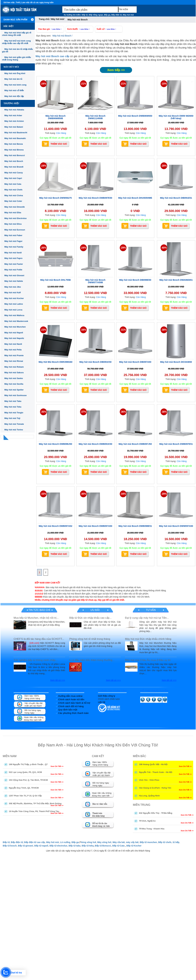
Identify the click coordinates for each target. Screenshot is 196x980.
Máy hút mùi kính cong (15, 85)
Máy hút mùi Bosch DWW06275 (55, 198)
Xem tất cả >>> (58, 680)
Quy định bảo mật (68, 710)
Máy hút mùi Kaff (13, 293)
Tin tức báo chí (39, 610)
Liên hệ (102, 702)
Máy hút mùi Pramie (14, 355)
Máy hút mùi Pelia (13, 350)
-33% (43, 494)
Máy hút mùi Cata (13, 184)
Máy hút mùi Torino (14, 430)
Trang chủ (44, 19)
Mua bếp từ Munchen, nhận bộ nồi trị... (36, 618)
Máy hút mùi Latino (14, 304)
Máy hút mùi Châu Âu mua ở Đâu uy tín (148, 660)
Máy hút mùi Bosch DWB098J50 (55, 444)
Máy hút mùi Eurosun (15, 230)
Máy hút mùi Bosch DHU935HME (135, 198)
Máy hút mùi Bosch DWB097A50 (95, 526)
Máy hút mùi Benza (14, 144)
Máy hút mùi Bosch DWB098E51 (135, 526)
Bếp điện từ (117, 15)
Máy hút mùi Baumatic (15, 138)
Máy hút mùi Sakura (14, 373)
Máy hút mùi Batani (14, 127)
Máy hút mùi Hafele (14, 281)
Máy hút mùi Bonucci (15, 155)
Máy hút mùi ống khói (15, 73)
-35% (43, 412)
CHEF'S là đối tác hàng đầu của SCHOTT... (39, 639)
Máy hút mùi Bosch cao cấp (53, 56)
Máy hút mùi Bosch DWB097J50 (135, 444)
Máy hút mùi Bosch (14, 161)
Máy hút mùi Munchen (15, 327)
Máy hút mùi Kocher (14, 298)
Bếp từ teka (88, 846)
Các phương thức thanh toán (73, 713)
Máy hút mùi (128, 15)
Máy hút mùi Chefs (13, 190)
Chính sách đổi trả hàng (71, 706)
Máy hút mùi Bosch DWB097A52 (56, 526)
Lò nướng (65, 842)
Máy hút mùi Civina (14, 195)
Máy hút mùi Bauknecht (16, 133)
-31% (123, 330)
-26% (43, 248)
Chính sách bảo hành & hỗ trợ (74, 703)
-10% (164, 84)
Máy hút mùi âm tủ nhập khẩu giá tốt (17, 50)
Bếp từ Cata (118, 846)
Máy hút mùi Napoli (14, 333)
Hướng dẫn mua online (70, 696)
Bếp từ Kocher (134, 846)
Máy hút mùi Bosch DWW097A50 (176, 526)
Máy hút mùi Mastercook (16, 321)
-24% (43, 84)
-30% (83, 494)
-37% (83, 166)
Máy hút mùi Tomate (14, 424)
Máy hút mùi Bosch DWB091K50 (95, 444)
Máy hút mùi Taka (13, 401)
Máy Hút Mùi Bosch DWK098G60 (55, 362)
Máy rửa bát (119, 842)
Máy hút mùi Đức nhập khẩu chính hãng (148, 639)
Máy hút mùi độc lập (14, 96)
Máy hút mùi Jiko (13, 287)
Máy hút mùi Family (14, 247)
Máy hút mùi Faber (13, 235)
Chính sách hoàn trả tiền (71, 699)
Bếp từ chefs (165, 842)
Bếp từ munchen (148, 842)
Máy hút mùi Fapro (13, 258)
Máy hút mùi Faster (14, 264)
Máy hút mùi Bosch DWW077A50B (95, 281)
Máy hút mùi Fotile (13, 270)
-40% (164, 248)
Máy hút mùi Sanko (14, 378)
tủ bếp (176, 842)
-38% (164, 330)
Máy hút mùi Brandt (14, 167)
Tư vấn (151, 610)
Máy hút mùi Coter (13, 201)
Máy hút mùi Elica (13, 224)
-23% (43, 330)
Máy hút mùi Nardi (13, 344)
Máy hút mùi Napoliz (14, 338)
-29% (123, 248)
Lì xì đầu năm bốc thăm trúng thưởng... (92, 660)
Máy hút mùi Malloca (14, 315)
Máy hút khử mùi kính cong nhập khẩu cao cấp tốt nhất (16, 42)
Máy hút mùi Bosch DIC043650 (176, 362)
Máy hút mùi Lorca (13, 310)
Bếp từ (85, 15)
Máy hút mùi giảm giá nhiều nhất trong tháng (16, 58)
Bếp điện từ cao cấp (34, 842)
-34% (83, 330)
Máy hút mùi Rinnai (14, 361)
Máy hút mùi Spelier (14, 390)
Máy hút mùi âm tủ (13, 79)
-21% (83, 84)
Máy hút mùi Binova (14, 150)
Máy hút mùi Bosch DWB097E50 (95, 198)
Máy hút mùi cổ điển (14, 90)
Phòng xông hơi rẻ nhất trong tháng (90, 639)
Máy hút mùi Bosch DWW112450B (95, 117)
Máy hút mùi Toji (12, 418)
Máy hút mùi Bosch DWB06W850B (55, 117)
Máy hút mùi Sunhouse (15, 395)
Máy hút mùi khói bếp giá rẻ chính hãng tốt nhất (17, 34)
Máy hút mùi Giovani (14, 275)
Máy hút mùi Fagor (13, 241)
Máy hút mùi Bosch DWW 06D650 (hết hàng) (176, 117)
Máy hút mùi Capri (13, 178)
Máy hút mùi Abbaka (14, 110)
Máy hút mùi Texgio (14, 413)
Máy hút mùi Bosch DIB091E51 (176, 198)
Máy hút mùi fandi (13, 253)
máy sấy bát (132, 842)
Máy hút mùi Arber (13, 115)
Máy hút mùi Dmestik (15, 207)
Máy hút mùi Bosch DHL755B (55, 280)
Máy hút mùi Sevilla (14, 384)
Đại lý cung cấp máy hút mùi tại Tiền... (147, 618)
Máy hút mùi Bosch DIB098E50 (135, 280)
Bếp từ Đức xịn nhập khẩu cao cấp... (90, 618)
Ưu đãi (95, 610)
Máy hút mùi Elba (13, 213)
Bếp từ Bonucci (103, 846)
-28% (164, 166)
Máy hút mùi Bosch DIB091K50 (95, 362)
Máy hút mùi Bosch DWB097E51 (176, 444)
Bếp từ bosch (10, 846)
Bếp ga (107, 15)
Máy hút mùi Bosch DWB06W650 (135, 116)
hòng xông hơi (89, 842)
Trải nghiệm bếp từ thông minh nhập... (36, 660)
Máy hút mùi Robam (14, 367)
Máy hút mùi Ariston (14, 121)
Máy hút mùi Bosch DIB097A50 (135, 362)
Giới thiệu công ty (107, 696)
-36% (123, 412)
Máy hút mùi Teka (13, 407)
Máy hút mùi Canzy (14, 173)
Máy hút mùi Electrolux (15, 218)
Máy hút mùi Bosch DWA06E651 (176, 280)
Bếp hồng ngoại (96, 15)
